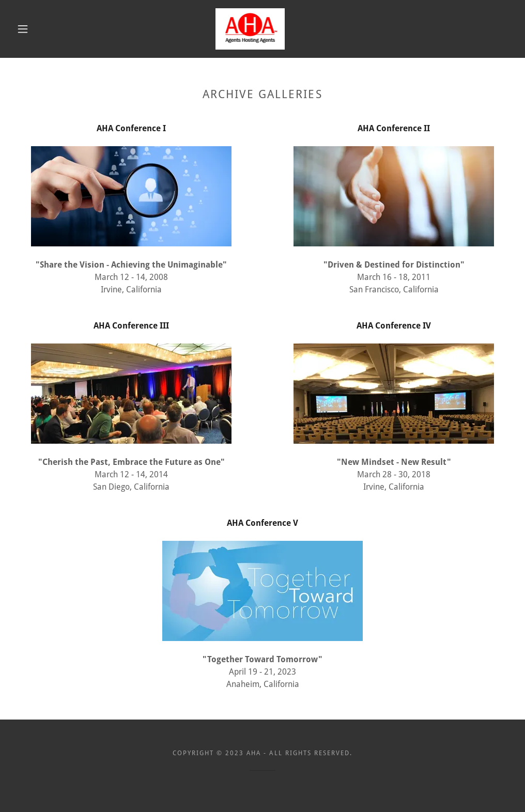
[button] (25, 29)
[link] (250, 29)
